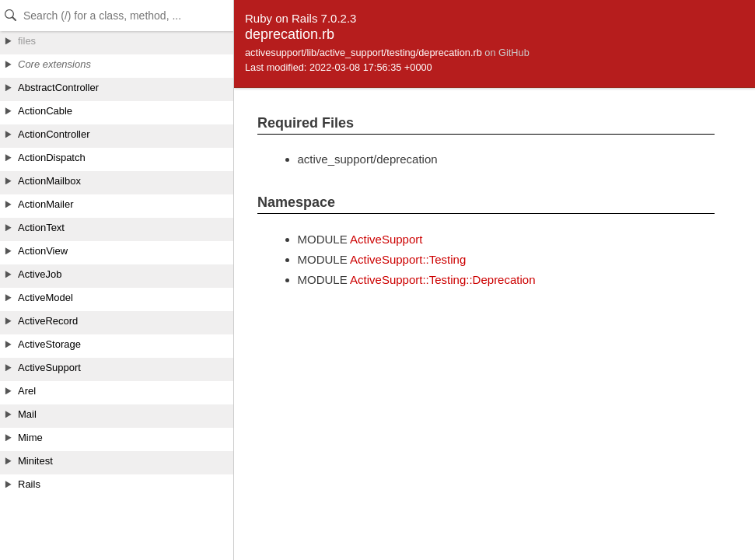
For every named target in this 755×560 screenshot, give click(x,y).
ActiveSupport (386, 239)
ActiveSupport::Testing (408, 259)
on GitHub (507, 52)
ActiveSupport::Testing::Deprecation (442, 280)
